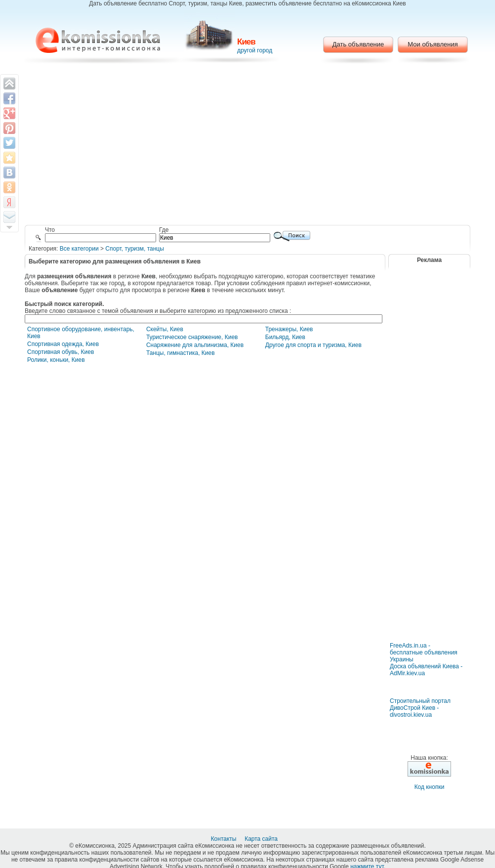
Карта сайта (262, 839)
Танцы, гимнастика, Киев (181, 353)
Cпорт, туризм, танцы (135, 249)
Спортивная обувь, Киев (61, 352)
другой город (255, 50)
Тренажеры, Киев (289, 329)
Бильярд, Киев (285, 337)
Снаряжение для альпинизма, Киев (195, 345)
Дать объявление (358, 44)
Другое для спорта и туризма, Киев (313, 345)
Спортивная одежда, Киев (63, 344)
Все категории (79, 249)
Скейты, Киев (165, 329)
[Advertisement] (248, 146)
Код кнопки (430, 787)
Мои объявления (433, 44)
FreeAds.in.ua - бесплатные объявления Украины (424, 652)
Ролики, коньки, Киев (56, 360)
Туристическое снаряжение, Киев (192, 337)
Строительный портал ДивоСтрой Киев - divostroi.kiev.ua (420, 708)
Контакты (225, 839)
